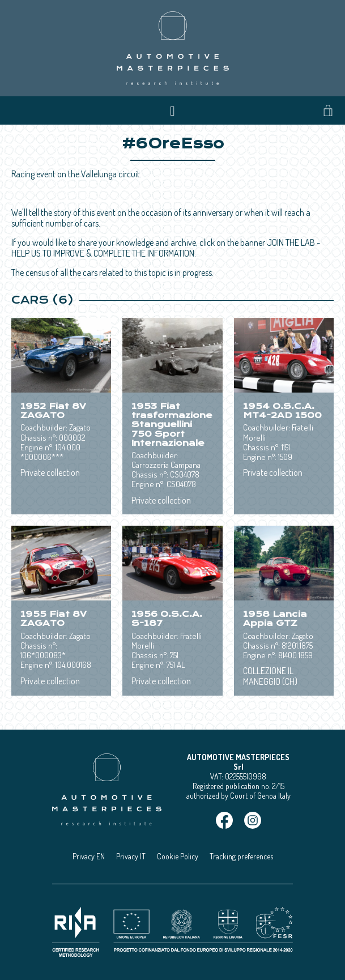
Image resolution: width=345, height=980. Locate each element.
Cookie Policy (178, 856)
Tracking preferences (241, 856)
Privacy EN (89, 856)
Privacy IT (131, 856)
